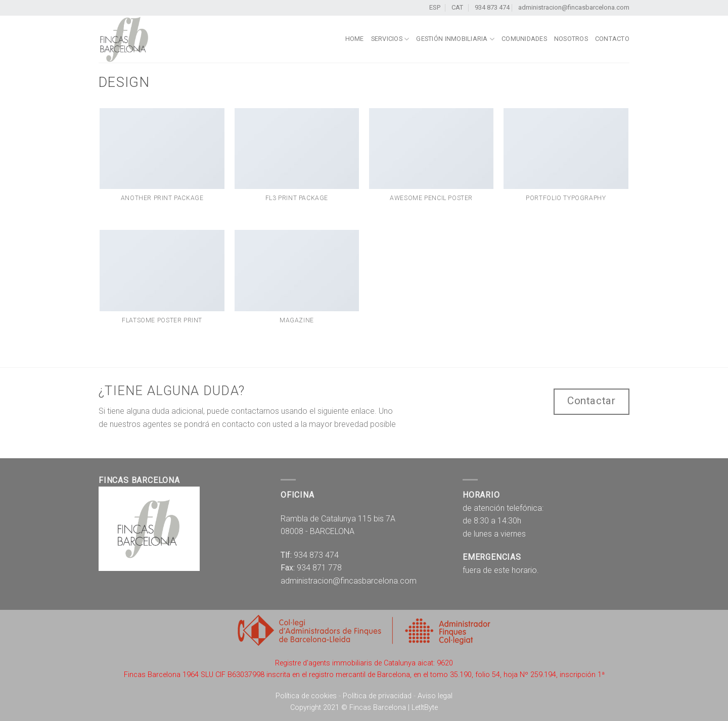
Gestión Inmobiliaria (455, 39)
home (355, 39)
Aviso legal (435, 696)
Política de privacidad (377, 696)
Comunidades (524, 39)
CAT (459, 7)
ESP (436, 7)
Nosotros (571, 39)
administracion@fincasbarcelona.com (574, 7)
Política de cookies (306, 696)
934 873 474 (492, 7)
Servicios (390, 39)
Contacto (612, 39)
